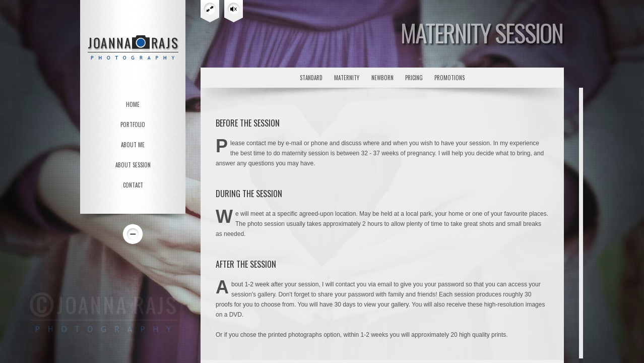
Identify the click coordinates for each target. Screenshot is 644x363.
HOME (133, 104)
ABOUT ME (133, 145)
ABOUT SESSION (133, 165)
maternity (347, 78)
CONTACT (133, 185)
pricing (414, 78)
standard (311, 78)
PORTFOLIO (133, 125)
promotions (449, 78)
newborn (382, 78)
